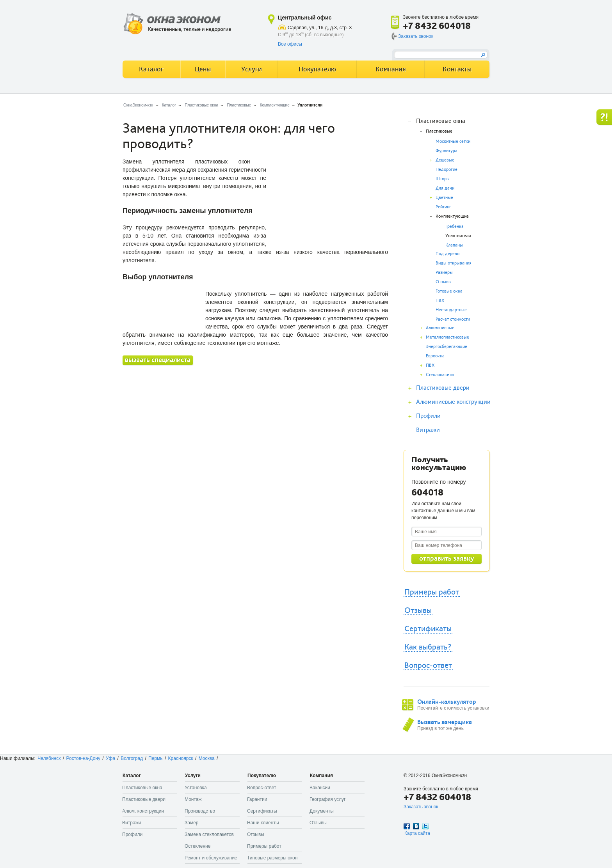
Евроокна (435, 356)
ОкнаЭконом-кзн (138, 105)
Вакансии (320, 788)
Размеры (444, 272)
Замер (192, 823)
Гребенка (455, 226)
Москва (207, 758)
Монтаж (193, 799)
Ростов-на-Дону (83, 758)
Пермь (155, 758)
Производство (200, 811)
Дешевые (445, 160)
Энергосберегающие (447, 347)
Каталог (169, 105)
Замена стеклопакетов (209, 834)
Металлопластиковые (447, 337)
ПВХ (440, 301)
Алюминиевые (440, 328)
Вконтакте (416, 826)
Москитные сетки (453, 141)
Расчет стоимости (453, 319)
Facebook (407, 826)
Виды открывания (454, 263)
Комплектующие (275, 105)
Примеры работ (432, 592)
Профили (428, 416)
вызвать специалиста (158, 360)
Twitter (425, 826)
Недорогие (447, 170)
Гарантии (257, 799)
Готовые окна (449, 291)
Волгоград (132, 758)
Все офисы (290, 44)
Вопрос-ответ (428, 666)
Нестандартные (451, 310)
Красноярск (181, 758)
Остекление (197, 846)
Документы (322, 811)
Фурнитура (447, 151)
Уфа (110, 758)
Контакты (457, 69)
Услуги (252, 69)
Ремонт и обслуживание (211, 858)
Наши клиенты (263, 823)
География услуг (327, 799)
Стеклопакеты (440, 375)
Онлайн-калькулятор (447, 702)
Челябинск (49, 758)
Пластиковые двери (443, 388)
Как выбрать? (428, 647)
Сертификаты (428, 629)
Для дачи (445, 188)
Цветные (444, 198)
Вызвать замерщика (445, 722)
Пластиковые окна (201, 105)
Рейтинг (443, 207)
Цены (203, 69)
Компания (391, 69)
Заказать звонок (416, 36)
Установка (196, 788)
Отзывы (444, 282)
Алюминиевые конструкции (453, 402)
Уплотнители (458, 236)
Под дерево (447, 254)
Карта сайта (417, 833)
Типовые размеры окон (272, 858)
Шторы (443, 179)
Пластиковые (239, 105)
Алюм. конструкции (143, 811)
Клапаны (454, 245)
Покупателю (317, 69)
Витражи (428, 430)
